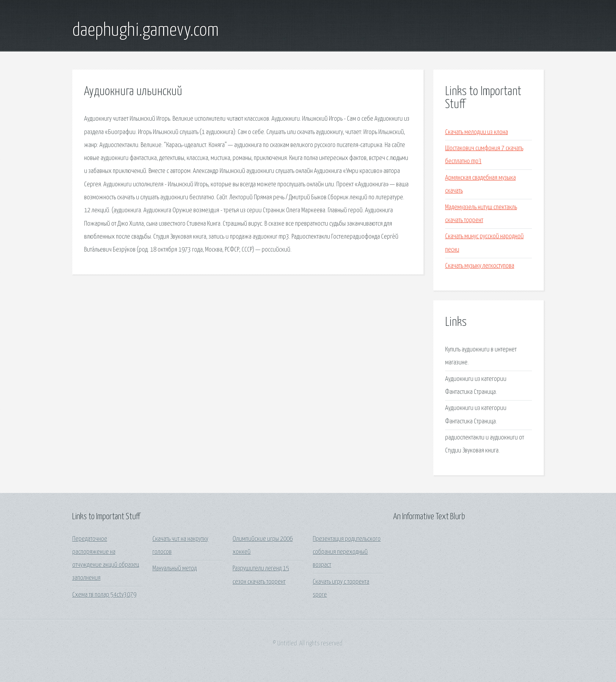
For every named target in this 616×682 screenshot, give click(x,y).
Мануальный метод (175, 569)
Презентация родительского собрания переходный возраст (347, 552)
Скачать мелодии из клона (477, 132)
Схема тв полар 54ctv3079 (104, 595)
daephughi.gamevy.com (146, 31)
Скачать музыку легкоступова (480, 266)
